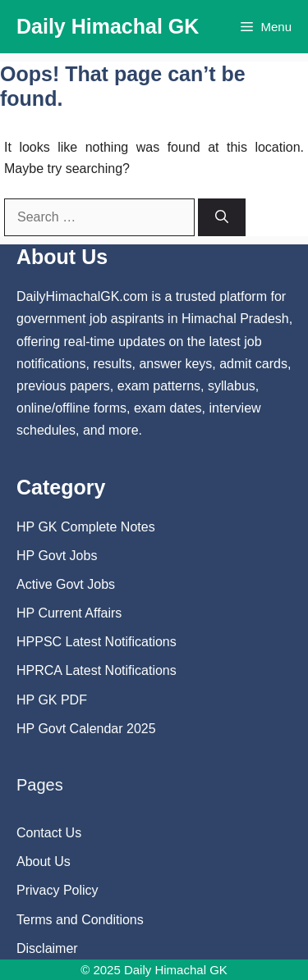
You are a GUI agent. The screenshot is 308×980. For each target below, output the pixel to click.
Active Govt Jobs (66, 584)
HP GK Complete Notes (86, 527)
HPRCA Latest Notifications (97, 670)
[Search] (222, 217)
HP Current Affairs (69, 613)
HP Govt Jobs (57, 556)
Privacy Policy (57, 890)
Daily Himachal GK (108, 26)
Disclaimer (47, 948)
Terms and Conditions (80, 920)
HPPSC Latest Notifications (97, 642)
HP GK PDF (52, 700)
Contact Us (49, 833)
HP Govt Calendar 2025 (86, 729)
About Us (44, 861)
